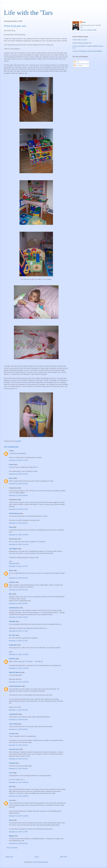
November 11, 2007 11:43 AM (19, 654)
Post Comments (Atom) (41, 862)
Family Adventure (15, 686)
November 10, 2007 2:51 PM (18, 590)
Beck (11, 594)
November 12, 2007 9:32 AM (18, 769)
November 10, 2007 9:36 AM (18, 484)
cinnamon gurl (14, 749)
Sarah (11, 820)
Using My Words (14, 563)
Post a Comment (12, 848)
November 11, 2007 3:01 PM (18, 710)
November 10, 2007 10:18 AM (19, 535)
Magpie (11, 836)
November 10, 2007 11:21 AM (19, 544)
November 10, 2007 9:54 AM (18, 523)
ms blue (12, 734)
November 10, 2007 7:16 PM (18, 617)
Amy (10, 800)
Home (37, 857)
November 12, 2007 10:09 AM (19, 782)
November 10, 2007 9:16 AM (18, 474)
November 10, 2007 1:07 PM (18, 566)
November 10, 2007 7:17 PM (18, 631)
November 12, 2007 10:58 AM (19, 796)
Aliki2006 (12, 621)
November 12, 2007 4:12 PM (18, 832)
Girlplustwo (13, 645)
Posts (76, 62)
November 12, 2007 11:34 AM (19, 816)
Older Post (63, 857)
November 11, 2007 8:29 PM (18, 729)
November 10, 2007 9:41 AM (18, 509)
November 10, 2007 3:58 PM (18, 603)
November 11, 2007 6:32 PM (18, 720)
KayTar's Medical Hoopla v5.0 (82, 43)
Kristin (11, 464)
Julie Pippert (13, 549)
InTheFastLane (14, 513)
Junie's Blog (13, 724)
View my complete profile (88, 30)
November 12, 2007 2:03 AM (18, 745)
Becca (11, 478)
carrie (11, 773)
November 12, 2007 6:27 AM (18, 759)
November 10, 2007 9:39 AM (18, 495)
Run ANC (12, 635)
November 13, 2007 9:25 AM (18, 843)
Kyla (84, 22)
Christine (12, 659)
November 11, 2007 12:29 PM (19, 668)
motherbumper (14, 608)
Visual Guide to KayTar (80, 40)
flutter (11, 570)
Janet (11, 527)
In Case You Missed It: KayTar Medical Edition (87, 51)
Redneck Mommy (15, 672)
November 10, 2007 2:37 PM (18, 578)
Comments (78, 66)
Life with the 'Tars (28, 13)
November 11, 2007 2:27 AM (18, 641)
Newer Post (9, 857)
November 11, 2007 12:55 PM (19, 682)
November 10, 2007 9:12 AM (18, 460)
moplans (12, 582)
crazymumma (14, 714)
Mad (10, 786)
